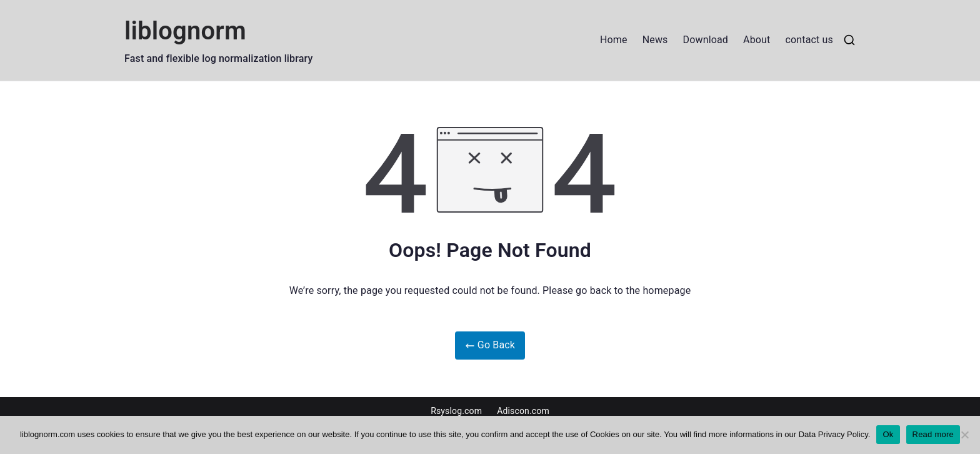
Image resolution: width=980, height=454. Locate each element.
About (757, 40)
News (655, 40)
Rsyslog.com (456, 411)
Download (706, 40)
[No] (964, 435)
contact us (809, 40)
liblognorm (185, 31)
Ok (888, 434)
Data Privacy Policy (833, 434)
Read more (933, 434)
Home (614, 40)
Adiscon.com (523, 411)
